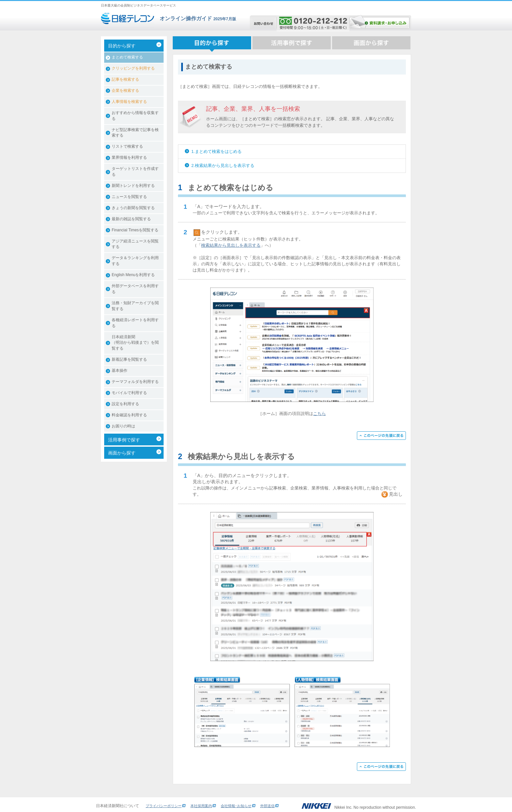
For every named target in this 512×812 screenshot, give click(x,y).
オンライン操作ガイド (186, 18)
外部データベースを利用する (135, 289)
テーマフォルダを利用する (135, 382)
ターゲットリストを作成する (135, 172)
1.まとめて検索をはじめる (216, 151)
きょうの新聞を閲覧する (133, 208)
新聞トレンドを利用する (133, 186)
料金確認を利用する (129, 415)
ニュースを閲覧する (129, 197)
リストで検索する (127, 146)
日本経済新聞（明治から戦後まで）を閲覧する (135, 343)
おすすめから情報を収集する (135, 116)
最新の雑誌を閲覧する (131, 219)
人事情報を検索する (129, 102)
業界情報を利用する (129, 157)
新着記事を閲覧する (129, 359)
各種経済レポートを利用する (135, 323)
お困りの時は (123, 426)
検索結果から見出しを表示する (231, 245)
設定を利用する (125, 404)
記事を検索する (125, 79)
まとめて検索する (127, 57)
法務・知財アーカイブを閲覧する (135, 306)
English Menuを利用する (133, 275)
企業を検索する (125, 91)
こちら (320, 414)
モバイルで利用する (129, 393)
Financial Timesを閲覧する (135, 230)
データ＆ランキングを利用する (135, 261)
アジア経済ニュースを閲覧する (135, 244)
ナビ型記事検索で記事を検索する (135, 133)
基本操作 (120, 371)
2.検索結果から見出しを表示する (223, 166)
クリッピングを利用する (133, 68)
